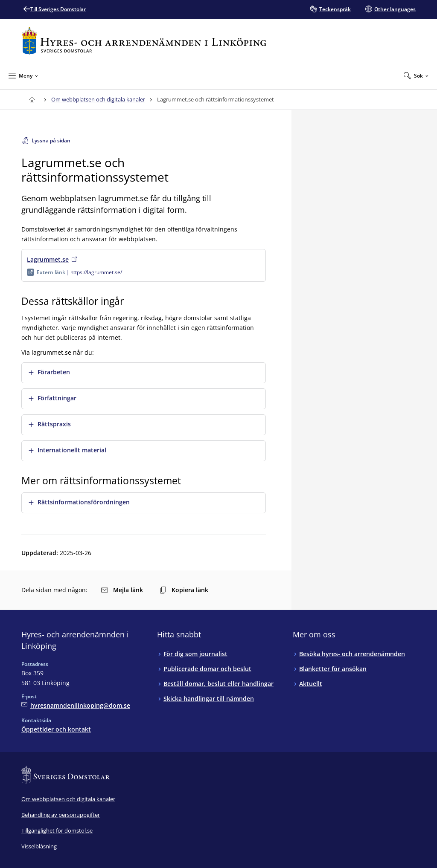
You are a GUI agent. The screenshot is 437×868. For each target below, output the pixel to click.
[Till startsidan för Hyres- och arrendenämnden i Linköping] (144, 41)
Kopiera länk (184, 590)
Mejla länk (122, 590)
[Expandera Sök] (416, 75)
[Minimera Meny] (23, 75)
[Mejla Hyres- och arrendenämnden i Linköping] (76, 705)
